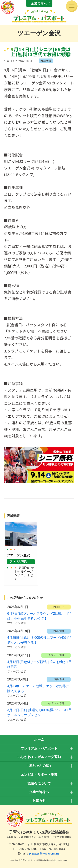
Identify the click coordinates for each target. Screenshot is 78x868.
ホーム (39, 739)
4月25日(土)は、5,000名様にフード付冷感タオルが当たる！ (37, 640)
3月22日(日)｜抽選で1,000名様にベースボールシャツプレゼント (37, 713)
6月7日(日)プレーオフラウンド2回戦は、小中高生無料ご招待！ (34, 616)
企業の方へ (39, 3)
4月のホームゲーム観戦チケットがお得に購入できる (38, 688)
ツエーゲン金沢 (17, 623)
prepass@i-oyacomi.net (45, 853)
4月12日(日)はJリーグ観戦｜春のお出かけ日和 (37, 664)
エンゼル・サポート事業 (39, 775)
